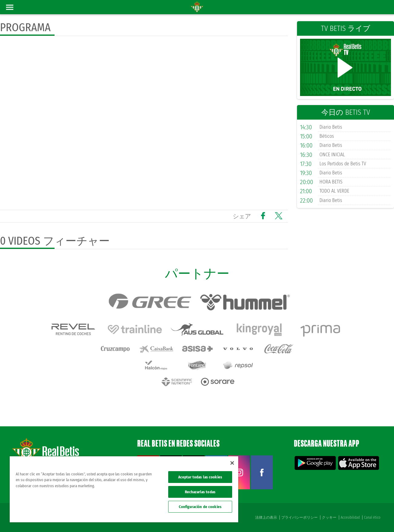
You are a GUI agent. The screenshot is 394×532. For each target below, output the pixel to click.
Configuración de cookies (200, 507)
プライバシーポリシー (299, 517)
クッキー (329, 517)
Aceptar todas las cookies (200, 477)
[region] (124, 489)
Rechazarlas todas (200, 492)
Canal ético (372, 517)
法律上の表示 (266, 517)
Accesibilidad (350, 517)
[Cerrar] (232, 463)
